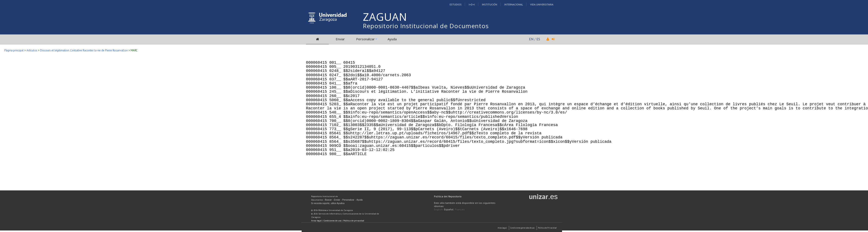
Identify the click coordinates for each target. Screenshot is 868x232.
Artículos (32, 50)
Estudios (456, 4)
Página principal (14, 50)
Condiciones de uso (332, 221)
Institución (490, 4)
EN (531, 39)
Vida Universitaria (542, 4)
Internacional (514, 4)
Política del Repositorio (448, 196)
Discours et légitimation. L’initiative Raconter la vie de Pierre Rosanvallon (84, 50)
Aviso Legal (502, 228)
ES (538, 39)
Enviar (340, 39)
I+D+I (472, 4)
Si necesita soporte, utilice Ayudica (328, 203)
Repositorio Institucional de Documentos (426, 26)
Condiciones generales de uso (522, 228)
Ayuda (392, 39)
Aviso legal (316, 221)
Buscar (328, 200)
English (438, 209)
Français (460, 209)
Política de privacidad (354, 221)
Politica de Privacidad (547, 228)
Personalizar (365, 39)
